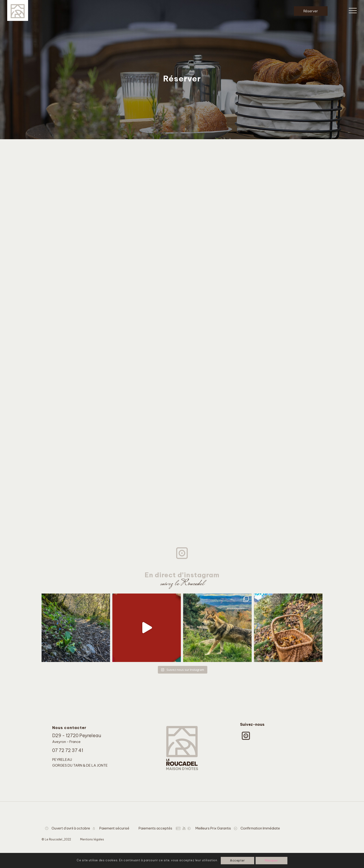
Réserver (311, 11)
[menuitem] (351, 10)
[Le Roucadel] (18, 10)
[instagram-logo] (246, 736)
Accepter (237, 860)
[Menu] (351, 10)
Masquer (271, 860)
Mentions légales (92, 839)
